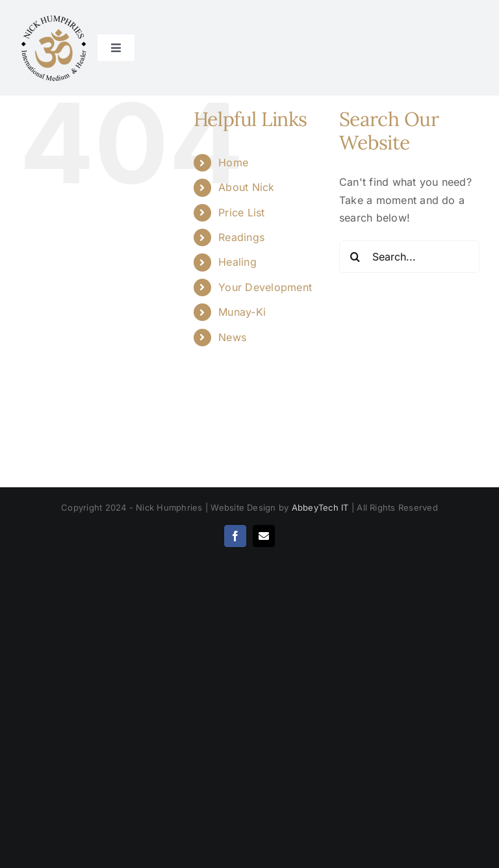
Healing (237, 262)
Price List (241, 212)
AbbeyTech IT (320, 507)
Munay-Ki (242, 312)
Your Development (265, 287)
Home (233, 162)
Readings (241, 237)
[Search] (355, 257)
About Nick (246, 187)
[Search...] (409, 257)
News (232, 337)
